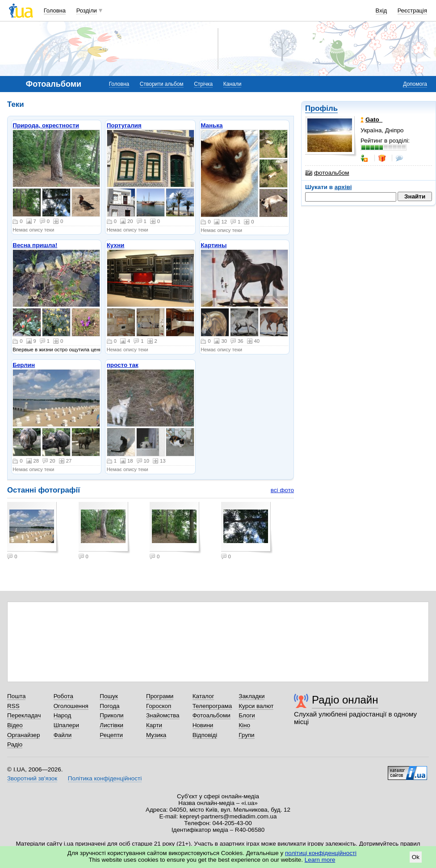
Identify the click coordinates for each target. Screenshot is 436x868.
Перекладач (24, 715)
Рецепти (111, 735)
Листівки (111, 725)
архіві (343, 187)
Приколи (111, 715)
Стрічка (203, 84)
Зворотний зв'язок (32, 778)
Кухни (116, 245)
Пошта (16, 696)
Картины (214, 245)
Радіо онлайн (345, 700)
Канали (233, 84)
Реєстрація (412, 11)
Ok (416, 857)
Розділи (87, 11)
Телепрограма (212, 706)
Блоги (247, 715)
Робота (63, 696)
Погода (109, 706)
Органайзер (23, 735)
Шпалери (66, 725)
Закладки (252, 696)
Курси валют (256, 706)
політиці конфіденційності (321, 853)
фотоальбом (327, 173)
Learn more (320, 860)
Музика (156, 735)
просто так (123, 365)
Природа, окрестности (46, 125)
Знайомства (163, 715)
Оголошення (71, 706)
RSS (13, 706)
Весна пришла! (35, 245)
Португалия (124, 125)
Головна (55, 11)
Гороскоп (159, 706)
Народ (63, 715)
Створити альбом (162, 84)
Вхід (381, 11)
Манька (212, 125)
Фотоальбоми (212, 715)
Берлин (24, 365)
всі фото (282, 490)
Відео (15, 725)
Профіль (321, 108)
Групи (246, 735)
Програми (160, 696)
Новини (203, 725)
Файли (63, 735)
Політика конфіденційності (105, 778)
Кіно (244, 725)
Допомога (415, 84)
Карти (154, 725)
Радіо (15, 744)
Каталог (203, 696)
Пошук (109, 696)
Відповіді (205, 735)
